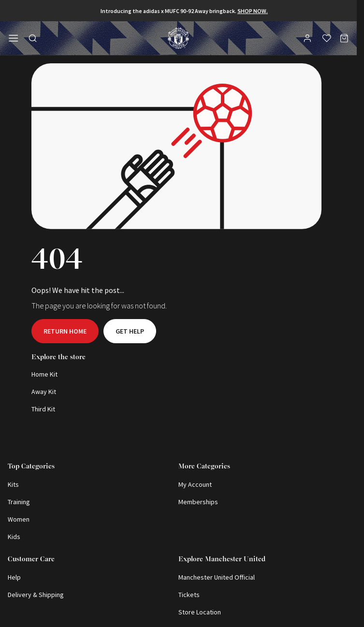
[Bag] (344, 38)
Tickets (189, 595)
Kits (13, 484)
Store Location (200, 612)
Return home (65, 331)
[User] (308, 40)
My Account (195, 484)
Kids (14, 537)
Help (14, 577)
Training (19, 502)
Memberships (198, 502)
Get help (130, 331)
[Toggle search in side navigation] (33, 38)
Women (19, 519)
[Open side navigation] (14, 38)
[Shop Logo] (178, 38)
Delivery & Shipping (36, 595)
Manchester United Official (217, 577)
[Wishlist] (327, 38)
